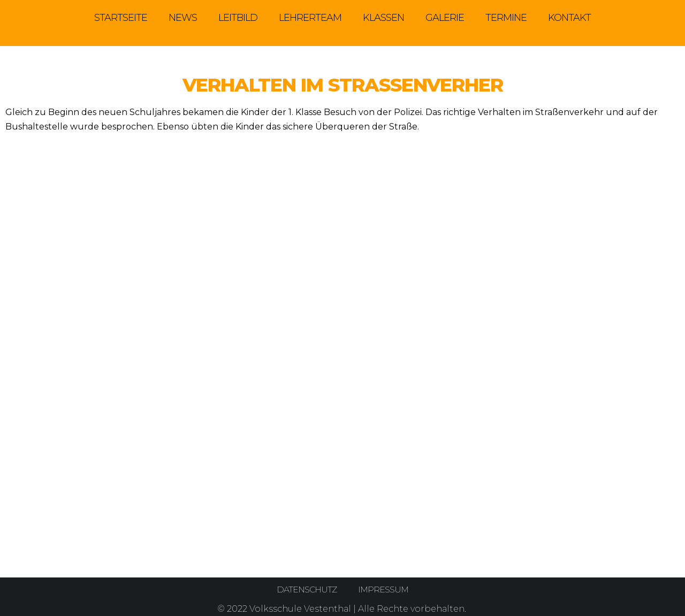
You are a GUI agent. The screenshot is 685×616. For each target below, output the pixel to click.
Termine (506, 18)
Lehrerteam (310, 18)
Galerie (445, 18)
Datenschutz (306, 590)
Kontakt (569, 18)
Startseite (121, 18)
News (183, 18)
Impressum (384, 590)
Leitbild (238, 18)
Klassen (383, 18)
